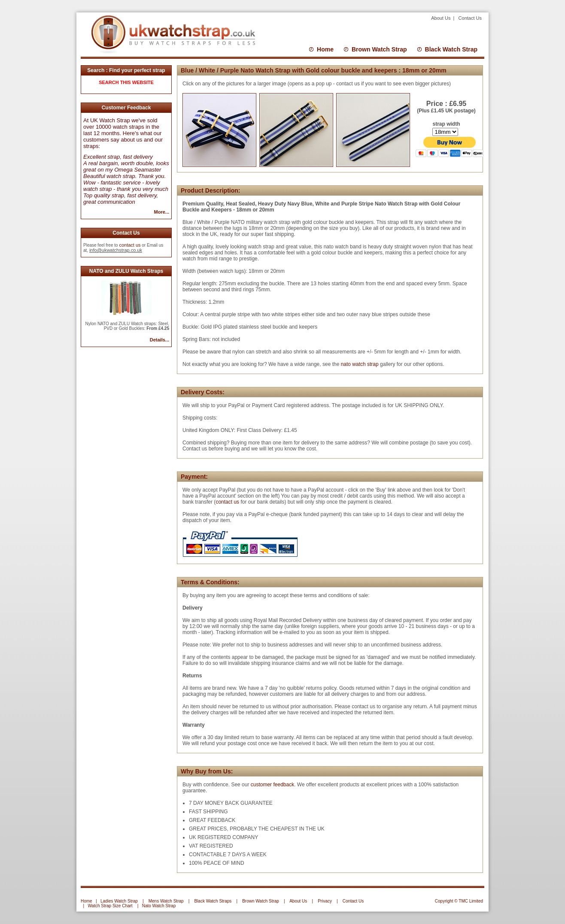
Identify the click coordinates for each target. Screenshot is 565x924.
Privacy (325, 901)
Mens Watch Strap (166, 901)
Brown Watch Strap (379, 49)
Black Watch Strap (451, 49)
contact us (130, 245)
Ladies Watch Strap (119, 901)
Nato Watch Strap (159, 906)
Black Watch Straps (213, 901)
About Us (441, 18)
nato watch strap (360, 364)
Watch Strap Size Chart (110, 906)
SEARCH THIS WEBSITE (126, 82)
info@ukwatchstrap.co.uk (116, 250)
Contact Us (470, 18)
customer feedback (272, 785)
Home (325, 49)
